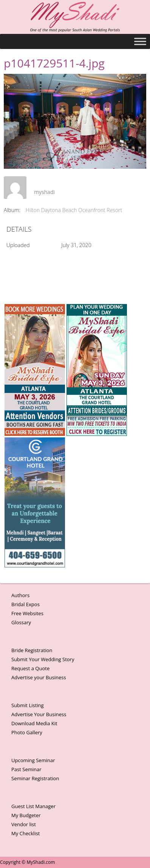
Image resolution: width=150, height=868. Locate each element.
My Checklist (26, 833)
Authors (20, 595)
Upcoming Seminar (33, 760)
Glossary (21, 622)
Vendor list (24, 824)
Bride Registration (32, 650)
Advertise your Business (39, 677)
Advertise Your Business (39, 714)
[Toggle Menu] (140, 41)
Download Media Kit (34, 723)
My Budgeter (26, 815)
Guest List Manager (33, 806)
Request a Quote (30, 668)
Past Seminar (26, 769)
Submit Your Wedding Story (43, 659)
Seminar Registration (35, 778)
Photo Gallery (27, 732)
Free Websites (27, 613)
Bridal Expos (26, 604)
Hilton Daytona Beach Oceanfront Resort (74, 210)
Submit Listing (28, 705)
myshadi (44, 192)
